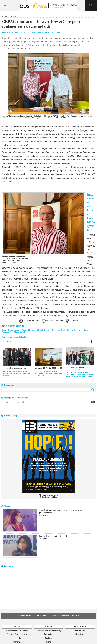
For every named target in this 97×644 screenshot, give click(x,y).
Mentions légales (42, 616)
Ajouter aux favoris (15, 326)
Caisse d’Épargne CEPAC (32, 330)
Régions (48, 638)
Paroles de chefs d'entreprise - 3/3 (53, 536)
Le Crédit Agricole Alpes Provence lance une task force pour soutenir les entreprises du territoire (80, 374)
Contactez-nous (25, 616)
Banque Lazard (14, 330)
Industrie (17, 638)
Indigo (85, 330)
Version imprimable (53, 321)
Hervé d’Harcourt (74, 330)
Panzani (5, 332)
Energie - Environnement (17, 634)
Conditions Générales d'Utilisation (65, 616)
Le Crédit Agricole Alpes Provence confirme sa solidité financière (48, 373)
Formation (49, 634)
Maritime (17, 642)
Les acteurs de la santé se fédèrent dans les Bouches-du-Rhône (17, 373)
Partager (72, 321)
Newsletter (80, 634)
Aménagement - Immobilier (17, 631)
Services (13, 16)
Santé (49, 642)
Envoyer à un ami (29, 321)
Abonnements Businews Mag (49, 631)
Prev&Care (14, 332)
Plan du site (80, 631)
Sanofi (23, 332)
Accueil (5, 16)
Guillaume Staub (59, 330)
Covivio (47, 330)
